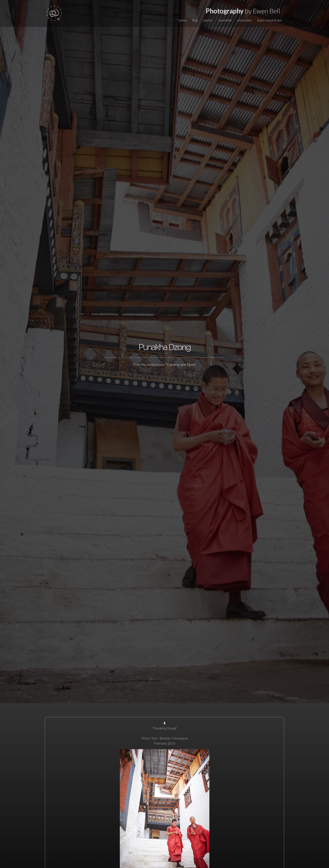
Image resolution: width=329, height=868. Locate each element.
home (183, 20)
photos (208, 20)
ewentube (225, 20)
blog (195, 20)
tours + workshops (269, 20)
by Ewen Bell (243, 11)
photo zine (244, 20)
